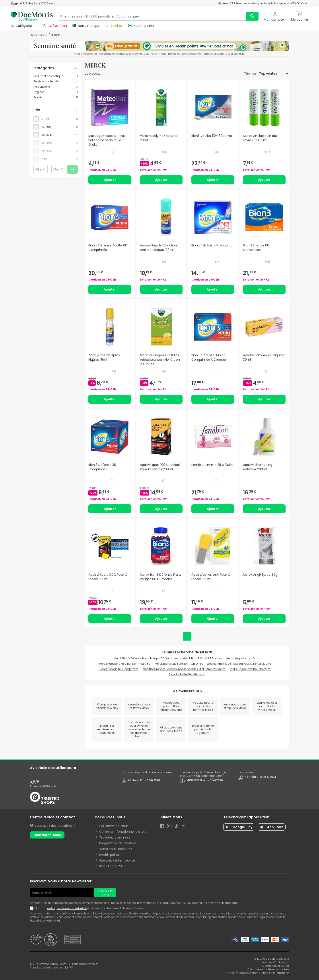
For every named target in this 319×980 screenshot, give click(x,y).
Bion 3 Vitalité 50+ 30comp (187, 674)
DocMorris (41, 35)
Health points (109, 855)
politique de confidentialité (67, 908)
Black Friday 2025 (112, 866)
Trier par (251, 74)
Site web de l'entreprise (117, 860)
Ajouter (110, 180)
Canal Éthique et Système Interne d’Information (257, 973)
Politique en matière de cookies (268, 969)
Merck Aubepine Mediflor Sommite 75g (125, 664)
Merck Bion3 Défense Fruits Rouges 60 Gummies (146, 658)
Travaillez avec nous (115, 837)
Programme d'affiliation (118, 843)
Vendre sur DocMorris (116, 849)
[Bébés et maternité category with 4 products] (56, 81)
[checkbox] (56, 119)
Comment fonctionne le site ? (123, 832)
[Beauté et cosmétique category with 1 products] (56, 76)
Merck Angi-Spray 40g (241, 658)
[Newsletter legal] (33, 908)
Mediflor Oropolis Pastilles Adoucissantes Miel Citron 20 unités (184, 669)
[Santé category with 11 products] (56, 97)
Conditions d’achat (276, 966)
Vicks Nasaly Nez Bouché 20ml (251, 669)
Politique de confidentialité (271, 959)
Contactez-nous (47, 835)
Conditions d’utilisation (273, 962)
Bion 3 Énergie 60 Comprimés (119, 669)
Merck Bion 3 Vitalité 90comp (202, 658)
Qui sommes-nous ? (115, 826)
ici (58, 921)
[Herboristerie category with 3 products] (56, 87)
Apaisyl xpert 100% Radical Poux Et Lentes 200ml (239, 664)
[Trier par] (273, 74)
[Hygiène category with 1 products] (56, 92)
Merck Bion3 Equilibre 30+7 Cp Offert (179, 664)
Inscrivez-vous (105, 893)
